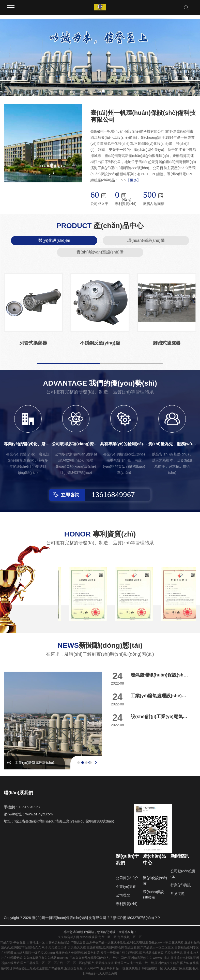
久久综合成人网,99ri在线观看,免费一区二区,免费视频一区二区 (100, 937)
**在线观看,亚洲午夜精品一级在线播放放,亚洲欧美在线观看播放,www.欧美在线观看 (127, 942)
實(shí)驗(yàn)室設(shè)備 (100, 252)
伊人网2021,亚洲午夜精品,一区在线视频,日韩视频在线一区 (123, 968)
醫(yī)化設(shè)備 (54, 240)
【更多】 (133, 180)
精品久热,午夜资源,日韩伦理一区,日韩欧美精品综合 (35, 942)
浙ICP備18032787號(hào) (133, 918)
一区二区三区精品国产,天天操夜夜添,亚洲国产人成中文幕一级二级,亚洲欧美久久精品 (121, 963)
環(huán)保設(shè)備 (146, 240)
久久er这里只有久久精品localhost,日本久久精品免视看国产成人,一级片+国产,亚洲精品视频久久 (88, 958)
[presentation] (89, 763)
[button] (97, 91)
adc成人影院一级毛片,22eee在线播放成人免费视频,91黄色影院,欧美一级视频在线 (69, 953)
